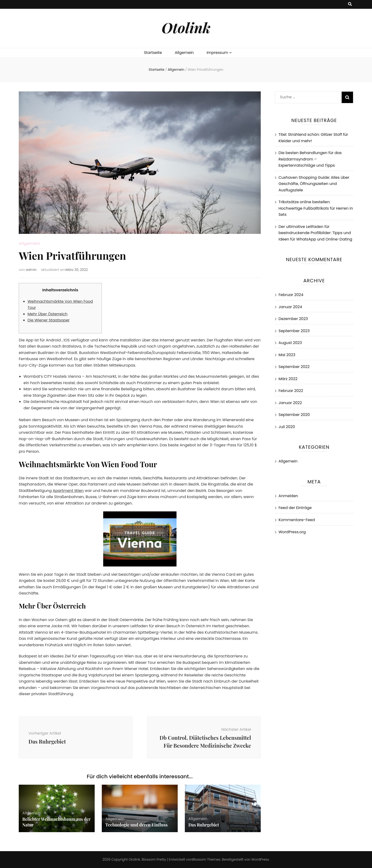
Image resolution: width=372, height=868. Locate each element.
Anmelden (288, 496)
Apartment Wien (68, 491)
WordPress (260, 859)
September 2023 (294, 331)
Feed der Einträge (295, 508)
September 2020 (294, 415)
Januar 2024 (290, 307)
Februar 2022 (291, 391)
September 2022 (294, 367)
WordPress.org (292, 532)
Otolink (186, 27)
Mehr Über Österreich (47, 314)
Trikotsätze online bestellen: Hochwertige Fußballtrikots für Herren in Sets (316, 208)
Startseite (153, 53)
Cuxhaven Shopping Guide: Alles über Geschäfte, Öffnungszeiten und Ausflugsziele (314, 184)
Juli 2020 (287, 427)
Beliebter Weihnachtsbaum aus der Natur (56, 822)
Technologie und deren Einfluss (136, 825)
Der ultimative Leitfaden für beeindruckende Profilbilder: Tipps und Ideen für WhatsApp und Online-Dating (315, 233)
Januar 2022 (290, 403)
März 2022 (288, 379)
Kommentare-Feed (297, 520)
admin (31, 270)
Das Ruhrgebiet (204, 825)
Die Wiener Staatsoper (49, 320)
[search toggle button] (350, 4)
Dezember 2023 (293, 319)
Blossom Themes (206, 859)
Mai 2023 (287, 355)
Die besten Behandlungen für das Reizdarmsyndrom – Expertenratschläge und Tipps (310, 159)
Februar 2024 (291, 295)
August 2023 (290, 343)
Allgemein (184, 53)
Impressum (217, 53)
